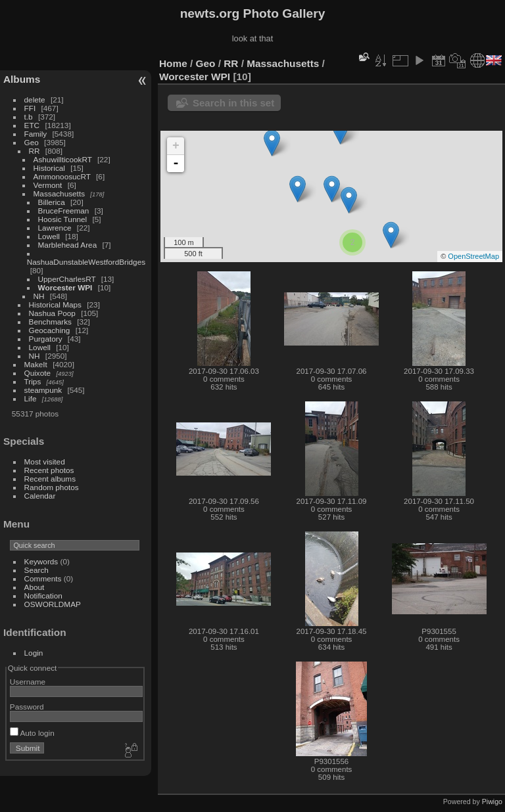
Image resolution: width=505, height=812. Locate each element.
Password (27, 707)
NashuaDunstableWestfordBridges (86, 262)
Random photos (52, 487)
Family (36, 134)
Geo (32, 142)
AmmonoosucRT (62, 176)
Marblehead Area (68, 245)
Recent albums (50, 479)
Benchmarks (50, 322)
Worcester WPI (65, 287)
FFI (30, 108)
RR (35, 151)
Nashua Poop (52, 313)
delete (35, 100)
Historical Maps (55, 304)
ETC (32, 125)
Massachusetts (59, 193)
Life (31, 398)
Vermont (48, 185)
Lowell (49, 236)
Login (34, 653)
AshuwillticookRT (63, 159)
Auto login (32, 733)
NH (39, 296)
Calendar (40, 496)
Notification (43, 596)
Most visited (45, 462)
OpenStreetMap (473, 256)
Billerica (52, 202)
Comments (43, 578)
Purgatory (46, 339)
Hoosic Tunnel (63, 219)
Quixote (38, 373)
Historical (49, 168)
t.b (29, 117)
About (35, 587)
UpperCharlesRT (67, 279)
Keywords (41, 561)
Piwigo (492, 801)
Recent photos (49, 470)
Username (28, 682)
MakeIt (36, 364)
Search (36, 570)
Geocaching (50, 330)
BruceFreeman (64, 211)
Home (173, 63)
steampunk (43, 390)
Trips (33, 381)
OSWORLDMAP (53, 604)
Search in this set (233, 103)
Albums (22, 79)
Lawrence (55, 228)
